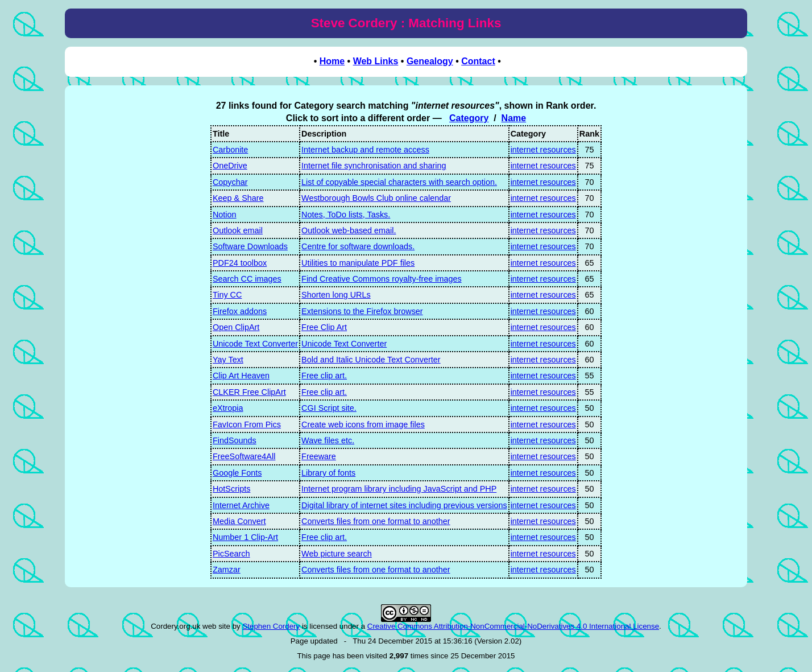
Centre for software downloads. (358, 246)
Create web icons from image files (363, 424)
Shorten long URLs (336, 295)
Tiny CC (227, 295)
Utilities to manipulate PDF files (358, 263)
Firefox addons (240, 311)
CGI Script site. (329, 408)
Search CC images (247, 279)
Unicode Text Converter (255, 344)
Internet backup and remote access (365, 150)
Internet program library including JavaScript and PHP (399, 489)
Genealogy (430, 61)
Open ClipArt (236, 327)
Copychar (230, 182)
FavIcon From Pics (247, 424)
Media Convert (239, 521)
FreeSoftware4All (244, 456)
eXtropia (228, 408)
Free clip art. (324, 376)
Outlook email (238, 230)
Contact (478, 61)
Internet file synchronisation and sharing (374, 166)
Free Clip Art (324, 327)
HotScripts (231, 489)
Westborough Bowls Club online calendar (376, 198)
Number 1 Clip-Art (245, 537)
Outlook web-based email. (349, 230)
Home (332, 61)
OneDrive (230, 166)
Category (469, 118)
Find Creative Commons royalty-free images (382, 279)
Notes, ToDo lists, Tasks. (346, 215)
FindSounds (235, 440)
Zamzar (227, 570)
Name (514, 118)
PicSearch (231, 554)
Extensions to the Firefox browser (362, 311)
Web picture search (337, 554)
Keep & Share (238, 198)
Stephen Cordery (271, 626)
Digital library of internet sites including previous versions (404, 505)
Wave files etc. (328, 440)
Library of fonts (328, 473)
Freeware (319, 456)
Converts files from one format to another (376, 521)
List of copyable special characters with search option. (399, 182)
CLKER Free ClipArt (249, 392)
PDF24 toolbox (240, 263)
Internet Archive (241, 505)
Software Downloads (250, 246)
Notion (225, 215)
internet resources (543, 150)
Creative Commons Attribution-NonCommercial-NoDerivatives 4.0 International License (513, 626)
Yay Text (228, 360)
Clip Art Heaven (241, 376)
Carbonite (230, 150)
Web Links (376, 61)
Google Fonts (237, 473)
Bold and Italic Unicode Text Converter (371, 360)
